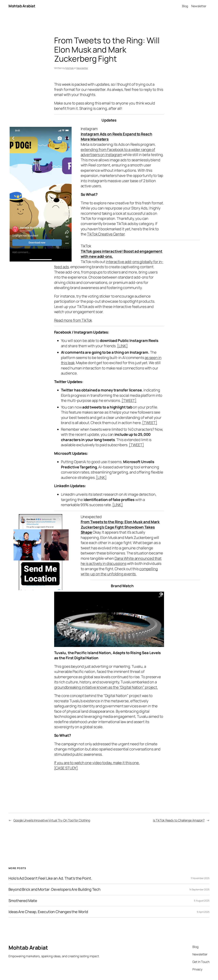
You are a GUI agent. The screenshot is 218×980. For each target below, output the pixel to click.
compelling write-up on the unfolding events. (119, 571)
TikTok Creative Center (106, 234)
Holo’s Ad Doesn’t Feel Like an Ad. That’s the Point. (50, 878)
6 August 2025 (202, 901)
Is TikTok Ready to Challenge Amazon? (179, 820)
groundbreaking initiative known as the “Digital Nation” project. (106, 687)
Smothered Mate (23, 901)
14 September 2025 (199, 889)
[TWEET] (129, 400)
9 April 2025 (203, 912)
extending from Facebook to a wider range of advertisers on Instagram (118, 152)
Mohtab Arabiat (22, 6)
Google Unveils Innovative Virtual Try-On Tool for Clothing (52, 820)
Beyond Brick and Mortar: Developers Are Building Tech (54, 889)
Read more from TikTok (73, 320)
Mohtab (69, 68)
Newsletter (82, 68)
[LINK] (122, 346)
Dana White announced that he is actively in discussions (121, 561)
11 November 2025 (200, 878)
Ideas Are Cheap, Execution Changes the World (48, 912)
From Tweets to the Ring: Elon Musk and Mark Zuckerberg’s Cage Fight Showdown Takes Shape (120, 527)
